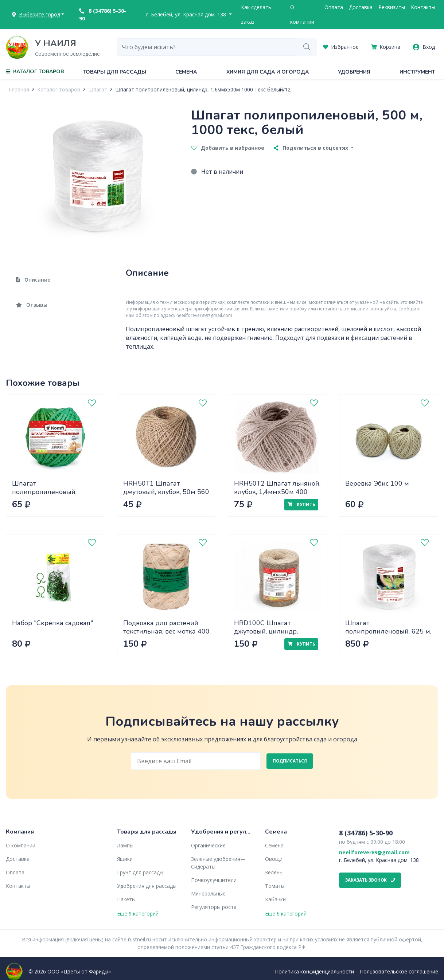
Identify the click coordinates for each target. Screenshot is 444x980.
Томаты (275, 886)
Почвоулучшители (214, 880)
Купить (301, 504)
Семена (186, 72)
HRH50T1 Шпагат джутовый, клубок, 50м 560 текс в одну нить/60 (166, 492)
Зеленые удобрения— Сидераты (218, 863)
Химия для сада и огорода (268, 72)
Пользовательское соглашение (399, 971)
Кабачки (275, 899)
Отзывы (32, 305)
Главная (19, 89)
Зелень (274, 872)
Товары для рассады (114, 72)
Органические (208, 845)
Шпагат (98, 89)
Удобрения (354, 72)
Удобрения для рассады (147, 886)
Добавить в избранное (228, 148)
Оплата (334, 7)
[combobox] (207, 47)
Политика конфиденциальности (314, 971)
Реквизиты (392, 7)
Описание (33, 280)
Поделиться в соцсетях (312, 148)
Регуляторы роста (214, 907)
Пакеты (126, 899)
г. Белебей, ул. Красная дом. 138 (187, 14)
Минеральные (208, 893)
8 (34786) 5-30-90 (103, 15)
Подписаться (290, 761)
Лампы (125, 845)
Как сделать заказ (256, 14)
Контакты (423, 7)
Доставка (361, 7)
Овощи (274, 859)
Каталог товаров (59, 89)
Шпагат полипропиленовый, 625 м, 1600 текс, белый (388, 631)
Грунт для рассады (140, 872)
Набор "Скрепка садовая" (52, 623)
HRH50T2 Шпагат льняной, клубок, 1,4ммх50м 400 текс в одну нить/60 (277, 492)
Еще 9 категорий (138, 914)
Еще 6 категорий (286, 914)
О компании (302, 14)
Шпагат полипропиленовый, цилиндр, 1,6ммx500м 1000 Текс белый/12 (203, 89)
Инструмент (417, 72)
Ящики (125, 859)
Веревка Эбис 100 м (377, 483)
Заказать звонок (370, 880)
